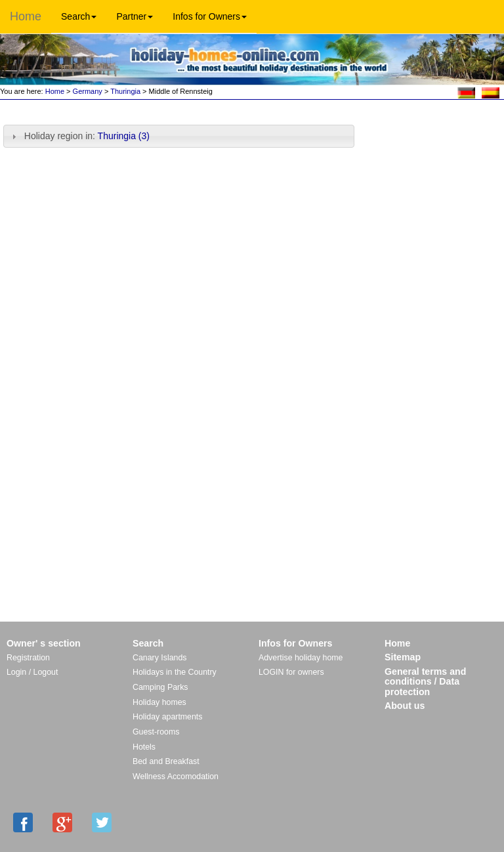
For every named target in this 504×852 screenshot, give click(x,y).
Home (26, 16)
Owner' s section (44, 643)
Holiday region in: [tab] (79, 136)
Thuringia (125, 91)
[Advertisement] (433, 146)
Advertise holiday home (301, 658)
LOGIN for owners (291, 672)
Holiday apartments (167, 717)
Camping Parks (160, 687)
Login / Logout (32, 672)
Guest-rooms (156, 732)
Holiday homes (159, 702)
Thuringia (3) (124, 136)
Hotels (144, 747)
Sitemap (403, 657)
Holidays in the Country (175, 672)
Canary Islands (159, 658)
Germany (88, 91)
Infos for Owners (210, 16)
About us (405, 706)
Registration (28, 658)
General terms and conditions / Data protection (425, 682)
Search (79, 16)
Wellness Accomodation (176, 777)
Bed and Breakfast (166, 761)
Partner (135, 16)
